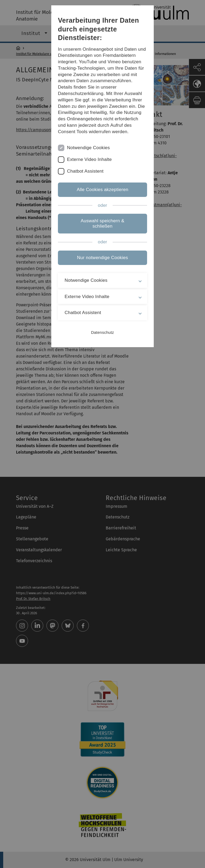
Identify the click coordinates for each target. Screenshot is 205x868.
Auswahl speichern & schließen (102, 223)
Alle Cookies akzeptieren (102, 190)
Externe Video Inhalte (89, 159)
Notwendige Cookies (88, 148)
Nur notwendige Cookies (103, 258)
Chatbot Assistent (85, 171)
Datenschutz (102, 332)
